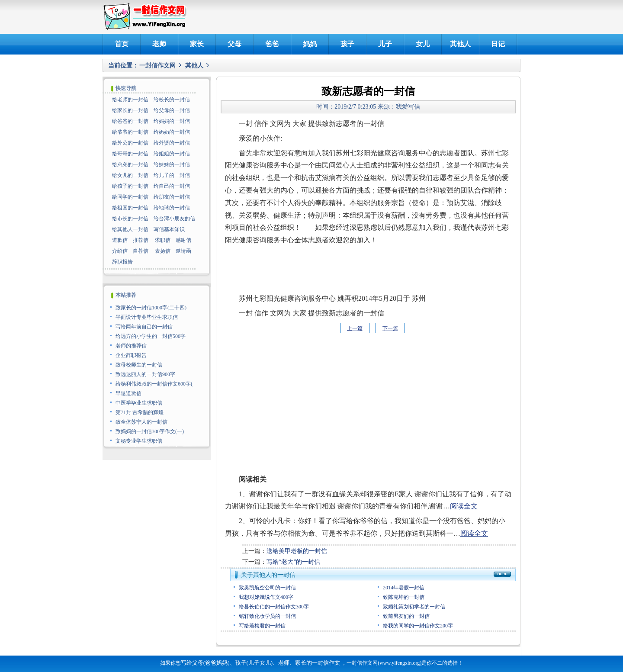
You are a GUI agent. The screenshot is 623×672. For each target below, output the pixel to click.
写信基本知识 (169, 229)
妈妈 (310, 44)
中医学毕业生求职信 (139, 403)
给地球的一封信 (172, 208)
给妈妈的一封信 (172, 121)
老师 (159, 44)
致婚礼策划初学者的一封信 (414, 607)
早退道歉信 (128, 393)
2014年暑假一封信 (404, 588)
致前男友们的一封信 (406, 616)
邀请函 (183, 251)
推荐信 (141, 240)
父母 (234, 44)
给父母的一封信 (172, 110)
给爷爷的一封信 (130, 132)
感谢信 (183, 240)
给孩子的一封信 (130, 186)
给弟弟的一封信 (130, 164)
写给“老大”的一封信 (293, 562)
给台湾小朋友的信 (174, 219)
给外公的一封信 (130, 143)
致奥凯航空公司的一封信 (267, 588)
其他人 (460, 44)
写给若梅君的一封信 (262, 626)
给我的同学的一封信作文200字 (418, 626)
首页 (122, 44)
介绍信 (120, 251)
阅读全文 (464, 506)
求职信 (163, 240)
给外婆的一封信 (172, 143)
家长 (197, 44)
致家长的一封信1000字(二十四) (151, 308)
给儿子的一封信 (172, 175)
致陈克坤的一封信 (404, 597)
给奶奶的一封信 (172, 132)
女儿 (423, 44)
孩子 (347, 44)
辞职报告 (122, 262)
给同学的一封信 (130, 197)
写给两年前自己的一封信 (144, 327)
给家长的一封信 (130, 110)
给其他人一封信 (130, 229)
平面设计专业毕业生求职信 (147, 317)
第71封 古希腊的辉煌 (140, 412)
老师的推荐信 (131, 346)
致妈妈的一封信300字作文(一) (150, 431)
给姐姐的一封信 (172, 154)
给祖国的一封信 (130, 208)
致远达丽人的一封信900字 (145, 374)
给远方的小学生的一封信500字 (151, 336)
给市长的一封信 (130, 219)
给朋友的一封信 (172, 197)
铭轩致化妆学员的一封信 (267, 616)
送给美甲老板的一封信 (297, 551)
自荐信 (141, 251)
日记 (498, 44)
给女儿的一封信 (130, 175)
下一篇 (390, 328)
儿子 (385, 44)
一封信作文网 (157, 66)
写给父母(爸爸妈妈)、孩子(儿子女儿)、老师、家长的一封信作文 (260, 663)
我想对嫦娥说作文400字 (266, 597)
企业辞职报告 (131, 355)
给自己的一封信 (172, 186)
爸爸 (272, 44)
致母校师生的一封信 (139, 365)
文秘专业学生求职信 (139, 441)
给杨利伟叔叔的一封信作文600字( (154, 384)
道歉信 (120, 240)
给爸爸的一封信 (130, 121)
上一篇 (355, 328)
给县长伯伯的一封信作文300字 (274, 607)
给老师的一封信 (130, 100)
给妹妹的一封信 (172, 164)
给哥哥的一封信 (130, 154)
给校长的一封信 (172, 100)
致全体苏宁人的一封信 (141, 422)
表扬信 (163, 251)
